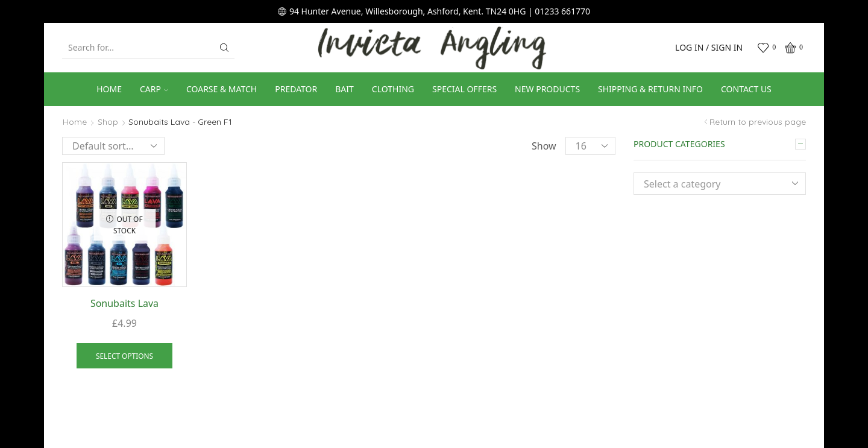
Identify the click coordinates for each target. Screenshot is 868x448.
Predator (296, 89)
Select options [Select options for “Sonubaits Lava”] (124, 356)
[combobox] (720, 184)
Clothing (393, 89)
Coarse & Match (222, 89)
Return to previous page (758, 122)
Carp (154, 89)
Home (109, 89)
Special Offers (464, 89)
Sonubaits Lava (124, 303)
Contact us (746, 89)
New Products (547, 89)
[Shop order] (113, 146)
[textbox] (711, 184)
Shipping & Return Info (650, 89)
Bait (344, 89)
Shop (108, 122)
